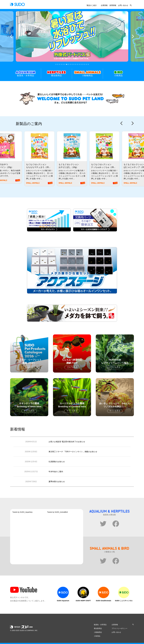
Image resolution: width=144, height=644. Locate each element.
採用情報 (113, 5)
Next (133, 36)
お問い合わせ (123, 5)
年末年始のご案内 (56, 472)
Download (29, 367)
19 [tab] (88, 64)
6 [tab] (65, 64)
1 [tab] (56, 64)
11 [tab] (74, 64)
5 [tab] (63, 64)
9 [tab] (70, 64)
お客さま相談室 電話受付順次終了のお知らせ (67, 442)
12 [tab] (76, 64)
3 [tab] (59, 64)
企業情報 (104, 5)
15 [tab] (81, 64)
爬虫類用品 (56, 74)
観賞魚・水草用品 (26, 74)
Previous (11, 36)
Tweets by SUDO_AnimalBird (57, 512)
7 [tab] (67, 64)
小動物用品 (87, 74)
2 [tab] (58, 64)
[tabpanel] (72, 36)
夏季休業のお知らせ (57, 482)
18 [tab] (86, 64)
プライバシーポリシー (119, 628)
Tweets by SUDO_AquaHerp (22, 512)
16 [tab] (83, 64)
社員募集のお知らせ (57, 462)
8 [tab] (68, 64)
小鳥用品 (118, 74)
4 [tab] (61, 64)
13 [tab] (77, 64)
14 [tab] (79, 64)
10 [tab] (72, 64)
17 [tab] (85, 64)
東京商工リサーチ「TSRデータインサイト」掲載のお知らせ (73, 452)
